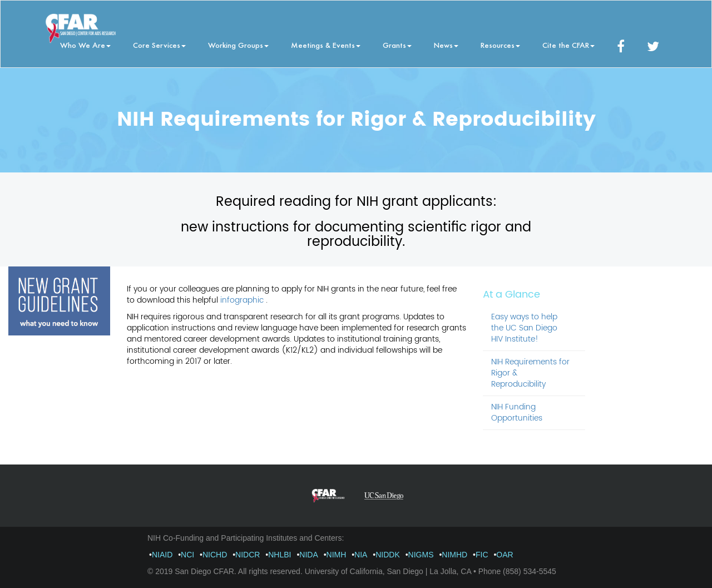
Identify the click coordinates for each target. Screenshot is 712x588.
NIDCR (248, 555)
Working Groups (238, 45)
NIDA (308, 555)
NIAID (162, 555)
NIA (361, 555)
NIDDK (388, 555)
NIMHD (454, 555)
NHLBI (280, 555)
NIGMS (421, 555)
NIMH (337, 555)
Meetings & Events (326, 45)
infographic (243, 300)
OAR (505, 555)
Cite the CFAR (568, 45)
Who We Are (85, 45)
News (446, 45)
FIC (482, 555)
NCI (187, 555)
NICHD (215, 555)
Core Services (159, 45)
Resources (500, 45)
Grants (397, 45)
